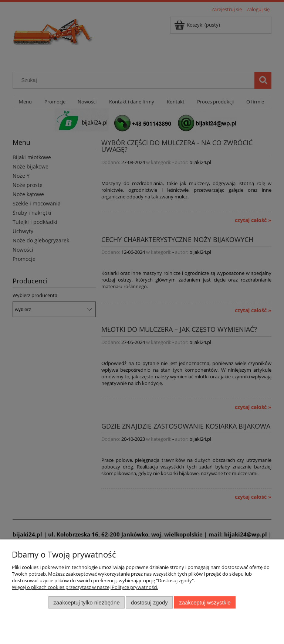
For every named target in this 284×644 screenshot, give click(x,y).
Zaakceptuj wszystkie (205, 602)
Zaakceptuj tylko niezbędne (86, 602)
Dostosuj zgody (149, 602)
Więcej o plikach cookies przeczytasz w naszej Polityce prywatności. (85, 587)
